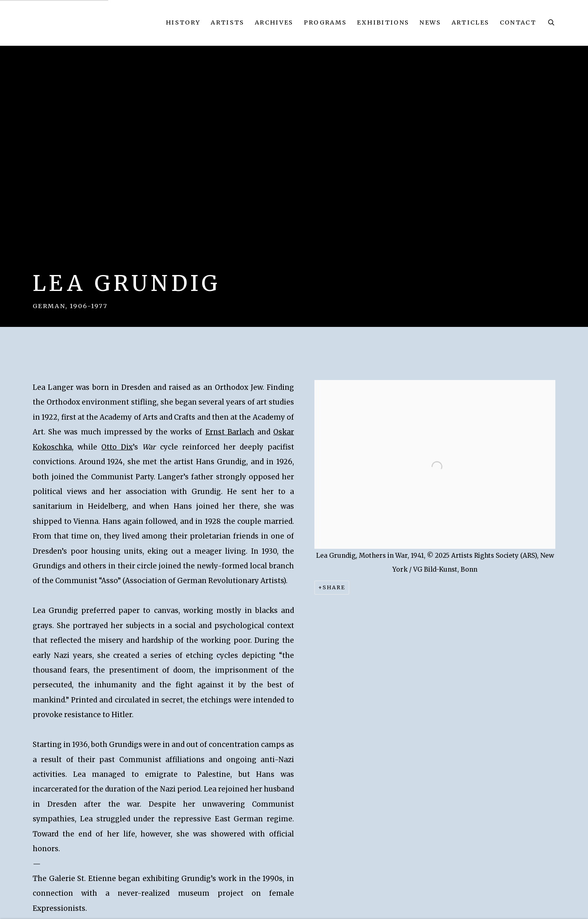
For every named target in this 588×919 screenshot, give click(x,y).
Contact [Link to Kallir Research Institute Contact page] (518, 22)
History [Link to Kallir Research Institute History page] (183, 22)
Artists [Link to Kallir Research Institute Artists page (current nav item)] (227, 22)
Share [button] (334, 587)
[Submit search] (552, 21)
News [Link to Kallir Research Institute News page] (430, 22)
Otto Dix (117, 447)
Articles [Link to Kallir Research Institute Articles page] (471, 22)
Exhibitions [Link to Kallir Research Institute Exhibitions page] (383, 22)
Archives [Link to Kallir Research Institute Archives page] (274, 22)
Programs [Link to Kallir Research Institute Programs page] (325, 22)
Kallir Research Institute (95, 23)
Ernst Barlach (230, 432)
